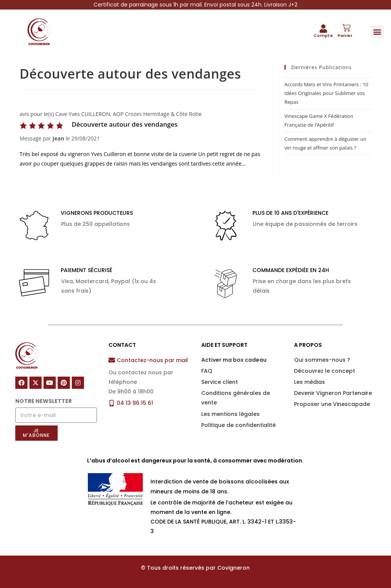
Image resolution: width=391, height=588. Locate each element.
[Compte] (323, 29)
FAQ (207, 371)
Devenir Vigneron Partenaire (333, 393)
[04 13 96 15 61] (112, 403)
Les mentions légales (230, 414)
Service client (220, 382)
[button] (377, 32)
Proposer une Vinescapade (332, 404)
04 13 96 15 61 (135, 403)
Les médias (309, 382)
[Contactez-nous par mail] (112, 360)
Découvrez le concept (325, 371)
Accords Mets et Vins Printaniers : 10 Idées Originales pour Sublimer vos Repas (326, 93)
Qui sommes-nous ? (322, 360)
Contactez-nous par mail (152, 360)
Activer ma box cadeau (234, 360)
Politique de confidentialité (238, 425)
